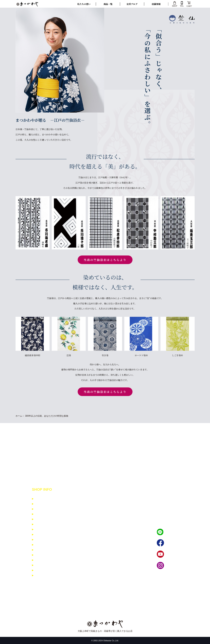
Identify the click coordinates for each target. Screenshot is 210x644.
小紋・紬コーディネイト (48, 550)
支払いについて (44, 499)
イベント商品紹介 (45, 529)
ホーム (19, 416)
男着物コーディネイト (47, 565)
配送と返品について (46, 504)
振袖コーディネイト (46, 555)
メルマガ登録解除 (45, 545)
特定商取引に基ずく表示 (48, 509)
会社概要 (40, 524)
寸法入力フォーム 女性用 (49, 570)
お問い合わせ (42, 535)
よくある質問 (42, 540)
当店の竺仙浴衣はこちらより (105, 260)
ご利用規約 (41, 519)
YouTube (170, 554)
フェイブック (173, 543)
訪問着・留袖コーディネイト (51, 560)
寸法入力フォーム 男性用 (49, 575)
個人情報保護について (47, 514)
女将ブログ (132, 4)
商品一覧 (108, 4)
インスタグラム (174, 566)
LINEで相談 (172, 532)
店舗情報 (156, 4)
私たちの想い (84, 4)
